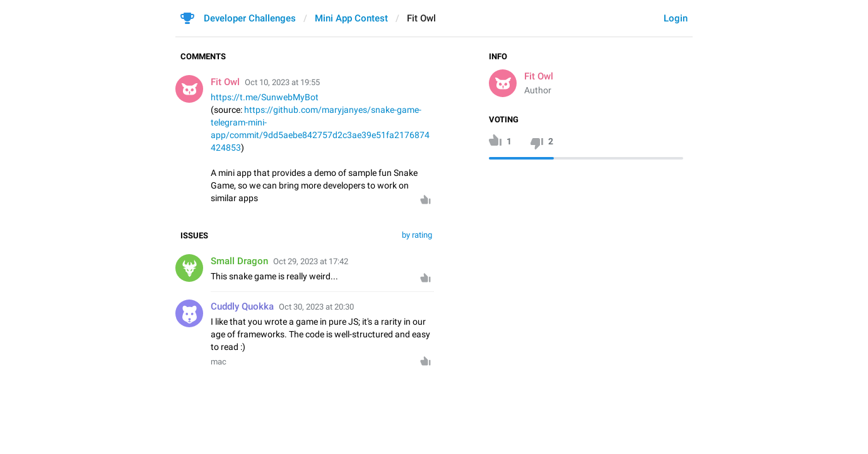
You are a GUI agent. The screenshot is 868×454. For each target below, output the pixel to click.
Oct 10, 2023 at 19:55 (282, 82)
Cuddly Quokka (242, 306)
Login (676, 18)
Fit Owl (539, 76)
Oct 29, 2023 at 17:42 (311, 261)
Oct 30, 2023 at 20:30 (316, 307)
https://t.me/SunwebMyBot (265, 97)
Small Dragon (239, 261)
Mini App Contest (351, 18)
